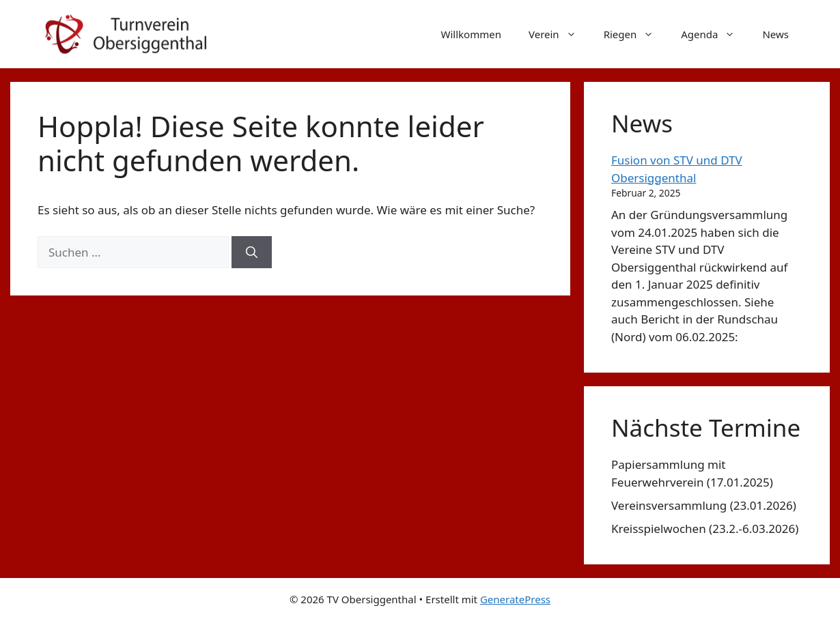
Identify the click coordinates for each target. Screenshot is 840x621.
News (775, 34)
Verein (559, 34)
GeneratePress (515, 599)
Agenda (715, 34)
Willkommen (471, 34)
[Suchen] (252, 252)
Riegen (636, 34)
